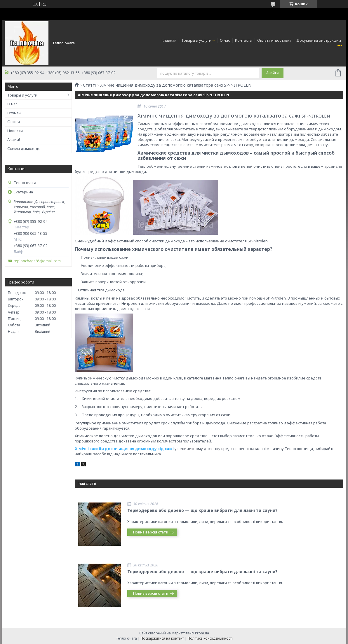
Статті (89, 85)
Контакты (244, 40)
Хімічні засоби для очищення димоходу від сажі (124, 449)
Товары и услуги (196, 40)
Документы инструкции (319, 40)
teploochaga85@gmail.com (37, 261)
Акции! (14, 139)
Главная (169, 40)
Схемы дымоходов (25, 148)
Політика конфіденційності (210, 638)
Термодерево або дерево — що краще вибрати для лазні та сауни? (202, 510)
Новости (15, 131)
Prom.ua (202, 633)
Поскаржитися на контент (162, 638)
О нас (225, 40)
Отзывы (14, 113)
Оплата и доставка (274, 40)
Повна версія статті (151, 532)
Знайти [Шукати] (272, 73)
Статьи (14, 122)
